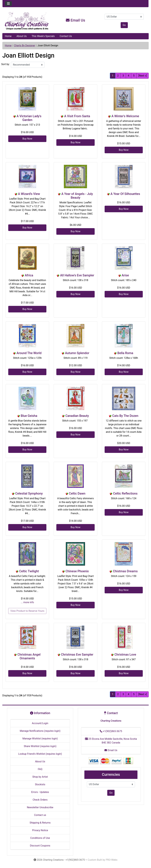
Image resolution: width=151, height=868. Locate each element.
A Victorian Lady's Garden (29, 118)
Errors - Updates (40, 792)
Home (8, 36)
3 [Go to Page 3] (123, 76)
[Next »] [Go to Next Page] (143, 76)
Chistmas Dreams (125, 571)
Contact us (40, 815)
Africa (29, 275)
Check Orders (40, 800)
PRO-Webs (112, 860)
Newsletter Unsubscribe (40, 807)
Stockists (40, 784)
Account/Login (40, 723)
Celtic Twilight (29, 571)
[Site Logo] (27, 21)
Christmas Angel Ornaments (29, 656)
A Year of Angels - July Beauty (77, 196)
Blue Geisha (29, 416)
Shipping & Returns (40, 823)
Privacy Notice (40, 830)
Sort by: (5, 64)
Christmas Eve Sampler (77, 655)
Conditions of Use (40, 838)
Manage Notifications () (40, 731)
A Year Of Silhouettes (125, 194)
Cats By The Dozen (125, 416)
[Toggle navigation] (8, 4)
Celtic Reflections (125, 493)
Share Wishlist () (40, 746)
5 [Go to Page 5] (134, 76)
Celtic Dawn (77, 493)
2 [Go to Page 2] (118, 76)
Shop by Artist (40, 777)
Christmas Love (125, 655)
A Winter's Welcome (125, 116)
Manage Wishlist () (40, 739)
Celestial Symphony (29, 493)
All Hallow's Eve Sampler (77, 275)
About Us (22, 36)
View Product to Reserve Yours (27, 611)
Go (124, 25)
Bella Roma (125, 353)
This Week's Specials (43, 36)
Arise (125, 275)
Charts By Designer (25, 45)
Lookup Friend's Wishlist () (40, 754)
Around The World (29, 353)
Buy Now (27, 139)
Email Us (75, 20)
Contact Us (66, 36)
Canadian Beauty (77, 416)
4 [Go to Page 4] (129, 76)
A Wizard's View (29, 194)
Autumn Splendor (77, 353)
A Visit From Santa (77, 116)
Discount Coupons (40, 846)
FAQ (40, 769)
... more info (27, 602)
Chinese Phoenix (77, 571)
